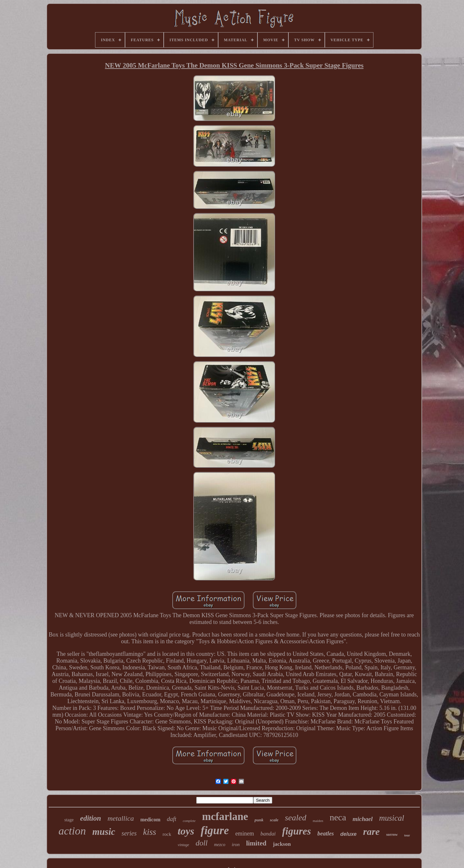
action (72, 831)
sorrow (392, 835)
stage (69, 820)
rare (372, 831)
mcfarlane (225, 816)
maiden (318, 821)
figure (215, 830)
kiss (150, 832)
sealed (295, 818)
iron (236, 844)
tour (407, 835)
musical (392, 818)
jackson (282, 844)
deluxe (348, 834)
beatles (326, 834)
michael (362, 819)
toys (186, 831)
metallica (121, 818)
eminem (245, 834)
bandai (268, 834)
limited (256, 843)
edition (90, 818)
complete (189, 821)
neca (338, 817)
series (129, 833)
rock (167, 834)
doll (202, 843)
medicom (150, 820)
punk (259, 820)
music (104, 832)
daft (172, 819)
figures (296, 831)
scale (274, 820)
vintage (184, 845)
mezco (220, 845)
